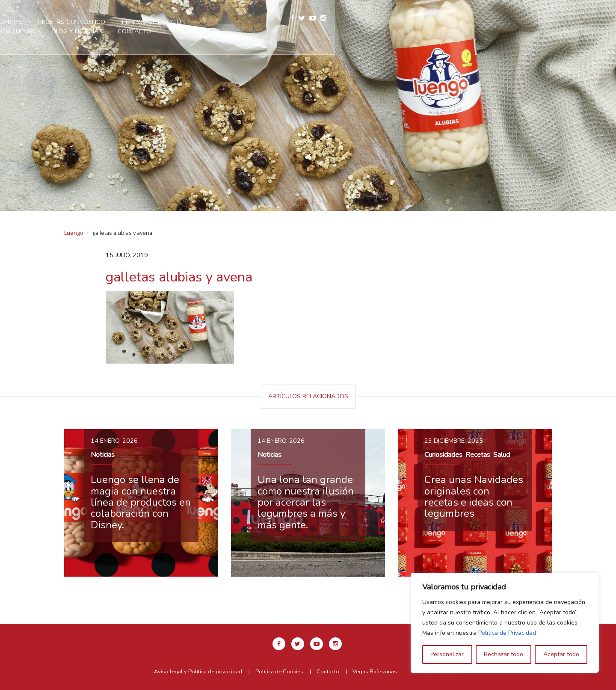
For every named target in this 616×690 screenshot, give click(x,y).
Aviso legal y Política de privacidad (198, 672)
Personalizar (447, 654)
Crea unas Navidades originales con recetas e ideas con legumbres (474, 496)
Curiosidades (443, 455)
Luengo (74, 233)
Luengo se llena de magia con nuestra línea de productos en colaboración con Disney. (141, 502)
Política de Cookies (279, 672)
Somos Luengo (391, 22)
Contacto (300, 31)
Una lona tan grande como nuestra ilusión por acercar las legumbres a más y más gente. (306, 502)
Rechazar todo (503, 654)
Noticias (103, 455)
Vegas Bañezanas (375, 672)
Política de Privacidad (507, 633)
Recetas (478, 455)
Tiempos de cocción (319, 22)
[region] (505, 623)
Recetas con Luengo (238, 22)
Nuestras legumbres (154, 22)
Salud (502, 455)
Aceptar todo (561, 654)
